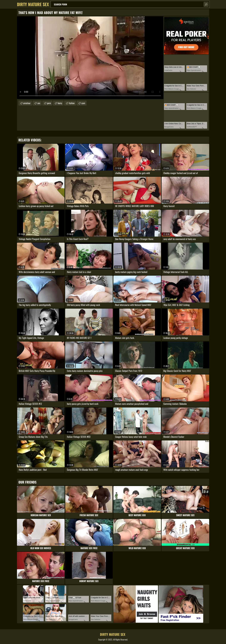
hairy (60, 103)
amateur (27, 103)
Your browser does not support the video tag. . (90, 58)
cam (83, 103)
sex (39, 103)
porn (49, 103)
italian (72, 103)
